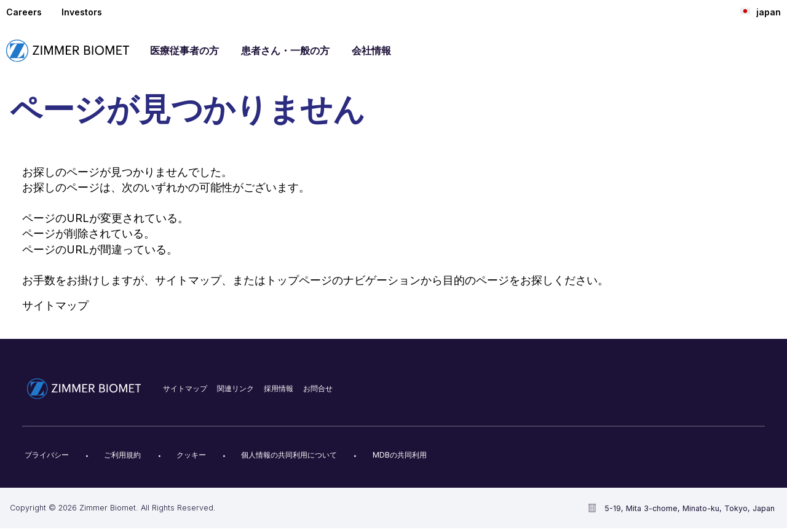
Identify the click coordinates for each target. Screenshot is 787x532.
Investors (82, 12)
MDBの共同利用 (400, 455)
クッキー (191, 455)
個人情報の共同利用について (289, 455)
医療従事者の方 (184, 50)
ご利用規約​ (122, 455)
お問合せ (318, 388)
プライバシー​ (47, 455)
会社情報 (371, 50)
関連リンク (235, 388)
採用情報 (279, 388)
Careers (24, 12)
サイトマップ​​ (185, 388)
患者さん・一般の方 (285, 50)
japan (761, 12)
